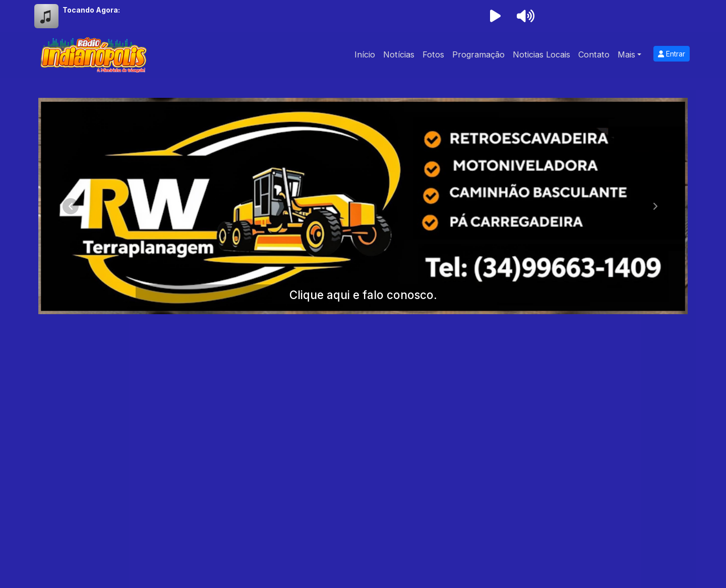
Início (365, 54)
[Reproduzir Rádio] (495, 16)
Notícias (399, 54)
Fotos (433, 54)
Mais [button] (626, 54)
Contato (594, 54)
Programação (478, 54)
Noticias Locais (541, 54)
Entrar (672, 54)
